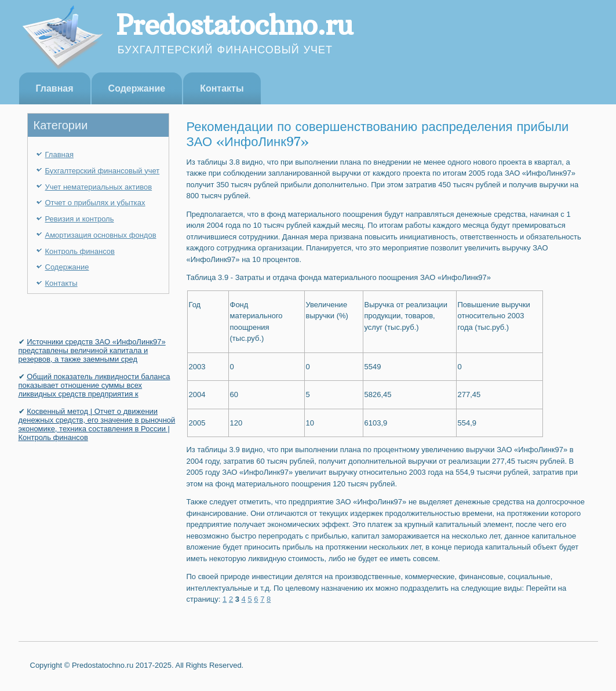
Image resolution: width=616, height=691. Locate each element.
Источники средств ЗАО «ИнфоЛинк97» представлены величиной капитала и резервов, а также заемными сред (92, 350)
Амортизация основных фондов (101, 235)
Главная (55, 88)
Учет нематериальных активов (99, 187)
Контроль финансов (80, 251)
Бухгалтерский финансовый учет (103, 171)
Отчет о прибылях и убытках (95, 203)
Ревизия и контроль (80, 219)
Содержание (137, 88)
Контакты (222, 88)
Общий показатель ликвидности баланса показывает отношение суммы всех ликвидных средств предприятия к (94, 385)
